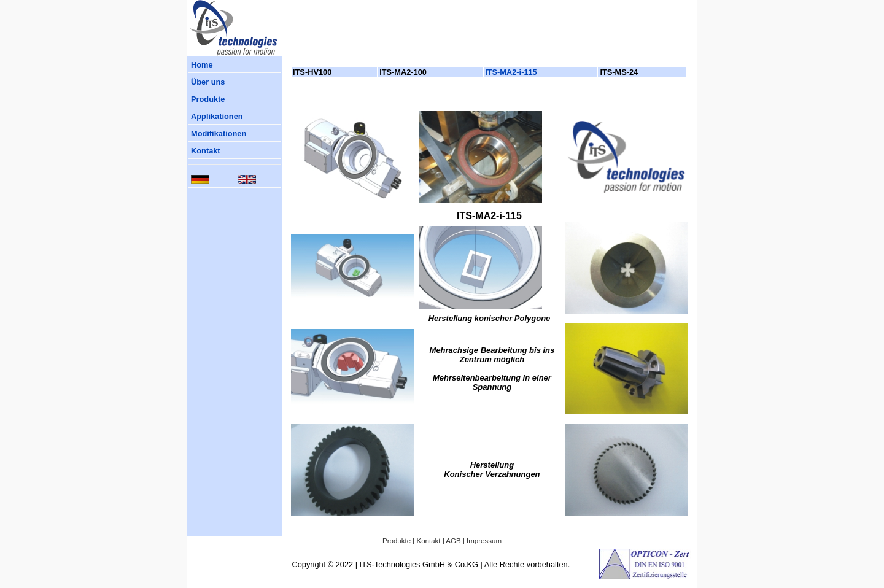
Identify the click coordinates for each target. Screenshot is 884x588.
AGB (453, 541)
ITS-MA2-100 (403, 72)
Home (202, 65)
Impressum (484, 541)
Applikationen (217, 116)
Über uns (208, 82)
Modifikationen (219, 133)
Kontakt (206, 151)
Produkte (208, 99)
